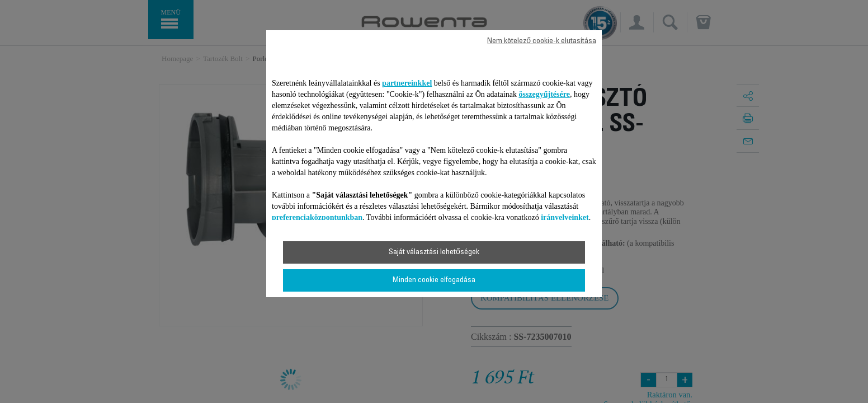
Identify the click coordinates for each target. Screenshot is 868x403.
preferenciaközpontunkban (317, 217)
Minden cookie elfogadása (434, 280)
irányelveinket (565, 217)
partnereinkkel (407, 83)
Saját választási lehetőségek (434, 252)
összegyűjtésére (544, 94)
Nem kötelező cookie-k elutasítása (542, 41)
